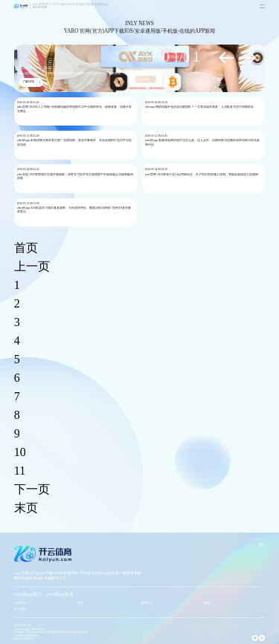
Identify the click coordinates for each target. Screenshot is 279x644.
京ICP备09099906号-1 (25, 639)
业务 (80, 603)
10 (20, 452)
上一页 (32, 266)
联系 (207, 603)
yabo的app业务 (60, 594)
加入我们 (20, 609)
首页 (26, 248)
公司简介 (20, 603)
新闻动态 (147, 603)
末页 (26, 508)
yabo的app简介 (28, 594)
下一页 (32, 489)
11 (20, 471)
